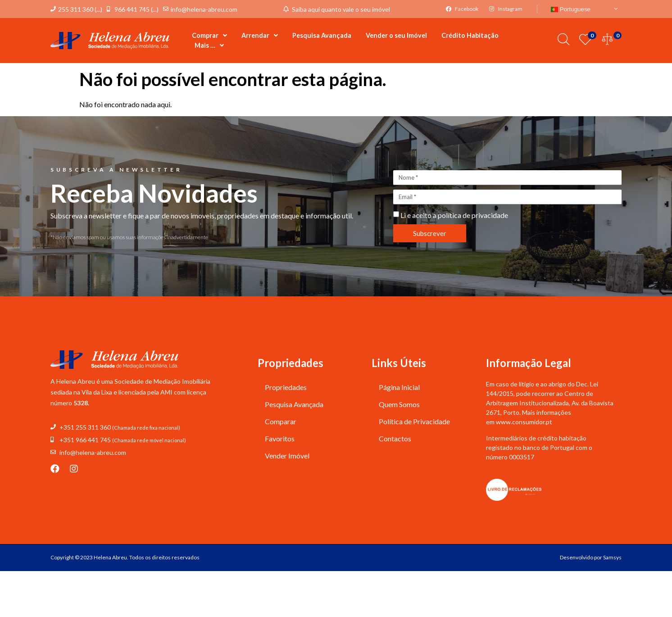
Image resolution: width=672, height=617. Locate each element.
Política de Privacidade (414, 421)
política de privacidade (473, 215)
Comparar (281, 421)
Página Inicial (399, 387)
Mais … (209, 45)
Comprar (209, 36)
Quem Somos (399, 404)
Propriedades (286, 387)
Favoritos (280, 438)
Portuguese (571, 9)
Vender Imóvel (287, 456)
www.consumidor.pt (524, 422)
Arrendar (260, 36)
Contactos (395, 438)
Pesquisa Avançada (322, 35)
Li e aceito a (454, 215)
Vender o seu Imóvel (396, 35)
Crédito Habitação (470, 35)
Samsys (612, 557)
